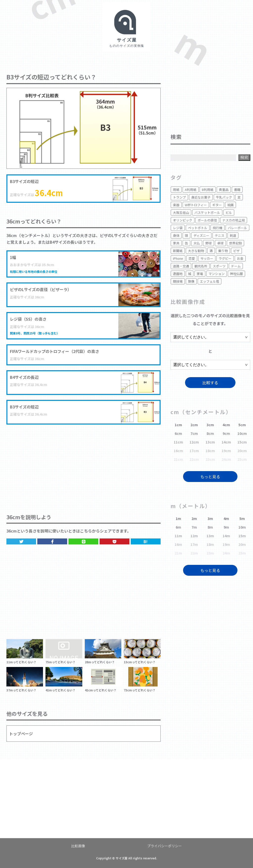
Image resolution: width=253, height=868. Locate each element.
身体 (176, 235)
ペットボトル (198, 228)
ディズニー (201, 235)
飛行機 (218, 228)
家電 (200, 274)
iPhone (178, 258)
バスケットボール (207, 212)
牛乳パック (224, 197)
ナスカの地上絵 (234, 220)
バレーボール (237, 228)
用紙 (176, 190)
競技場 (178, 281)
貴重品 (224, 190)
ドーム (236, 266)
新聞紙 (178, 251)
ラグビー (225, 258)
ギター (217, 205)
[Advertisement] (84, 464)
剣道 (233, 235)
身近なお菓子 (201, 197)
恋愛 (192, 258)
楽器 (176, 205)
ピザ (236, 251)
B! (146, 541)
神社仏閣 (236, 274)
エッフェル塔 (210, 281)
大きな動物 (196, 251)
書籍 (237, 190)
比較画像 (78, 846)
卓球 (220, 243)
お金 (240, 258)
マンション (217, 274)
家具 (176, 243)
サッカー (207, 258)
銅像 (191, 281)
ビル (229, 212)
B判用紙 (208, 190)
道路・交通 (181, 266)
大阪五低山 (181, 212)
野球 (209, 243)
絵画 (231, 205)
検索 (244, 157)
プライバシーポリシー (165, 846)
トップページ (21, 734)
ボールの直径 (207, 220)
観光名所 (201, 266)
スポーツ (219, 266)
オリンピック (183, 220)
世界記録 (235, 243)
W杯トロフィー (196, 205)
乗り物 (223, 251)
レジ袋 (178, 228)
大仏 (197, 243)
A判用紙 (191, 190)
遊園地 (178, 274)
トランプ (179, 197)
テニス (220, 235)
